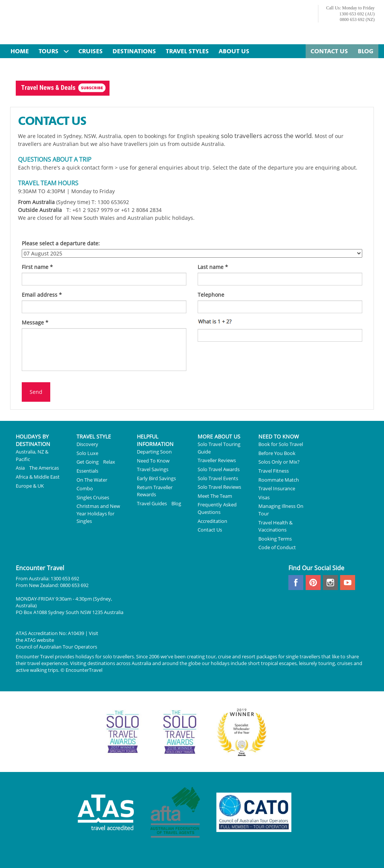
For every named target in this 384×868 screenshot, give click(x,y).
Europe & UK (30, 486)
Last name (213, 267)
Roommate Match (279, 480)
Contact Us (210, 530)
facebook (296, 583)
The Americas (44, 468)
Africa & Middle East (38, 477)
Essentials (87, 471)
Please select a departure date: (61, 243)
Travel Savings (153, 469)
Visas (264, 497)
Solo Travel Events (218, 478)
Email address (42, 295)
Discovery (87, 444)
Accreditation (212, 521)
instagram (330, 583)
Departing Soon (154, 452)
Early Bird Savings (156, 478)
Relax (109, 462)
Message (35, 322)
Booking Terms (275, 539)
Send (36, 392)
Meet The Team (215, 496)
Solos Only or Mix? (279, 462)
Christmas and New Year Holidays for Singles (98, 513)
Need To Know (153, 461)
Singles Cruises (93, 497)
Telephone (211, 295)
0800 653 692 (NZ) (357, 20)
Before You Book (277, 453)
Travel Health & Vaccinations (275, 526)
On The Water (92, 480)
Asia (20, 468)
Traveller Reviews (217, 460)
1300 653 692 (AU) (357, 14)
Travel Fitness (274, 471)
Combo (85, 488)
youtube (348, 583)
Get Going (88, 462)
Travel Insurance (277, 488)
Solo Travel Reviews (219, 487)
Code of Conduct (277, 547)
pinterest (313, 583)
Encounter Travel (79, 23)
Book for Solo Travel (281, 444)
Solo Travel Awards (219, 469)
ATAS (30, 640)
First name (37, 267)
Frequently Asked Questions (217, 508)
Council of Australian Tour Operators (56, 647)
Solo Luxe (87, 453)
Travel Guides (152, 503)
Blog (176, 503)
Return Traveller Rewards (155, 491)
